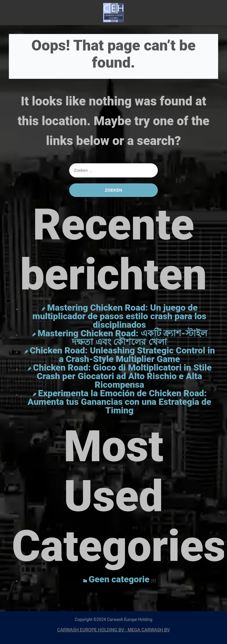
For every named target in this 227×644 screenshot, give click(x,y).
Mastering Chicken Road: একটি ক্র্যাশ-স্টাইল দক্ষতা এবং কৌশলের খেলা (122, 338)
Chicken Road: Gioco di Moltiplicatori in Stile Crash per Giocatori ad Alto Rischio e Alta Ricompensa (122, 376)
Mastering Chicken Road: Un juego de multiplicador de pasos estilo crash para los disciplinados (119, 316)
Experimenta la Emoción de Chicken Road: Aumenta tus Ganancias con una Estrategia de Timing (119, 402)
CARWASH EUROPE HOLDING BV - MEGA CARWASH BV (113, 630)
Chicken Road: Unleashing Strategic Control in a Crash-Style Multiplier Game (122, 355)
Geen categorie (119, 579)
